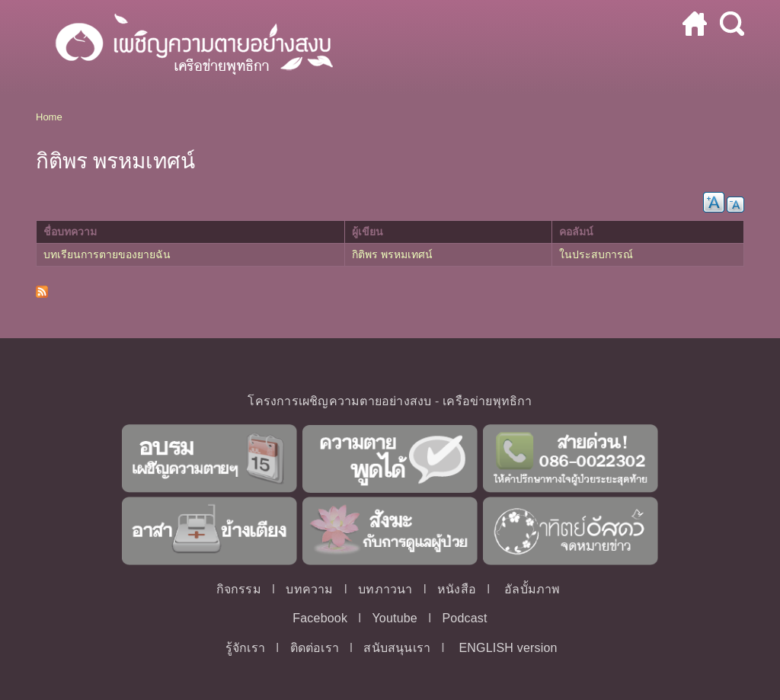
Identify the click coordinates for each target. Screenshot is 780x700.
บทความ (309, 589)
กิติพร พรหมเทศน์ (392, 254)
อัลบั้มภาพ (532, 589)
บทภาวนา (385, 589)
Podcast (464, 618)
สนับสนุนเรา (397, 648)
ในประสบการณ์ (596, 254)
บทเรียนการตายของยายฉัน (107, 254)
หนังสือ (457, 589)
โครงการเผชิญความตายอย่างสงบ (339, 401)
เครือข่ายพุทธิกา (487, 401)
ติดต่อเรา (315, 648)
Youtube (395, 618)
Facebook (320, 618)
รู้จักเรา (245, 648)
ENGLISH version (508, 648)
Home (49, 117)
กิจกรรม (239, 589)
